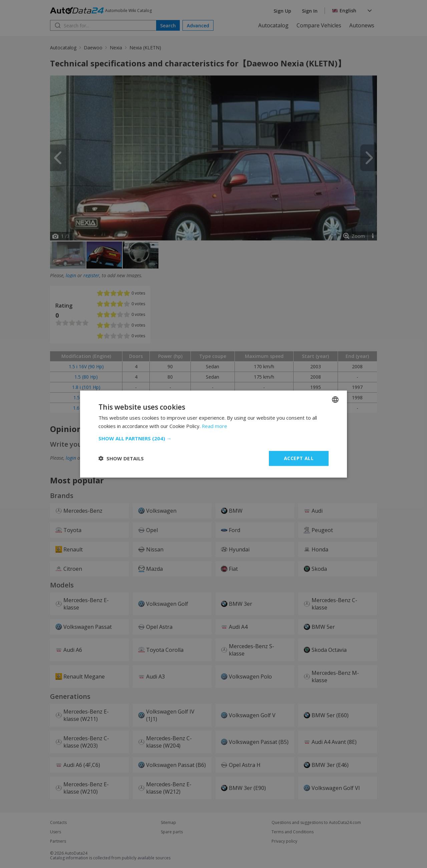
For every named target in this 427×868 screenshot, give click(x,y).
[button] (213, 438)
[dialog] (213, 434)
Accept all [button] (299, 458)
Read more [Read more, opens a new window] (215, 426)
